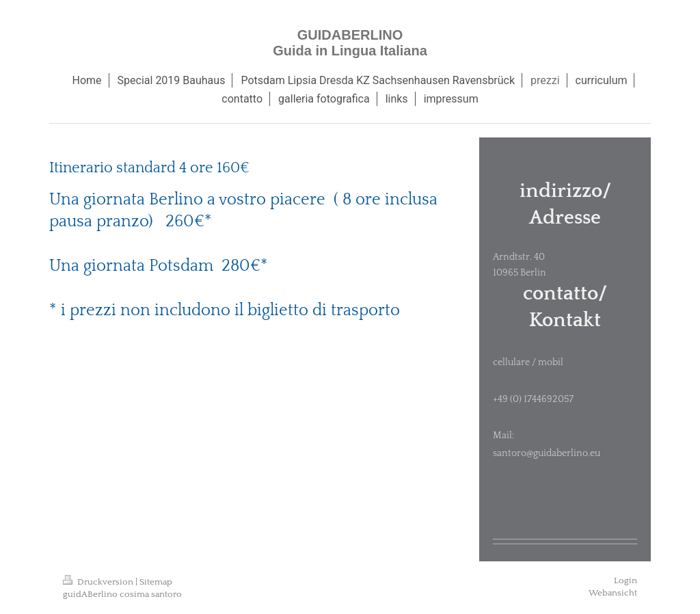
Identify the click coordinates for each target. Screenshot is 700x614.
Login (625, 580)
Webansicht (613, 593)
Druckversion (99, 582)
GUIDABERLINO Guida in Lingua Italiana (350, 43)
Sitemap (156, 582)
